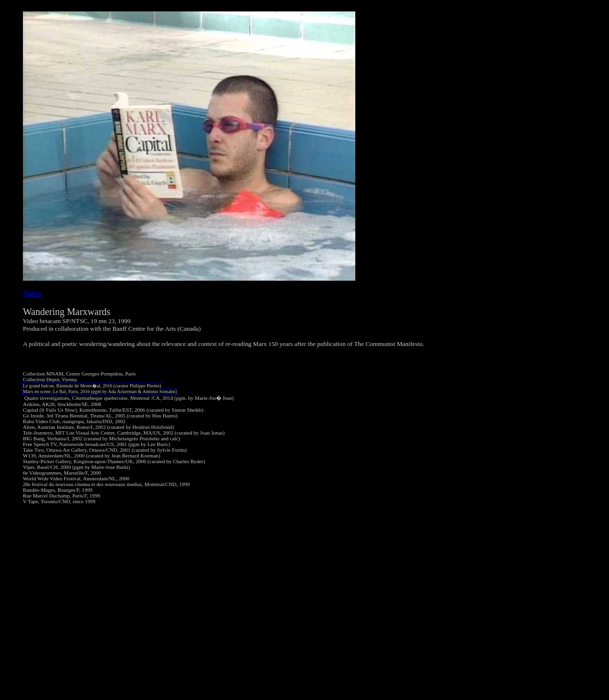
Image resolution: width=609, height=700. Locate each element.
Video (32, 293)
